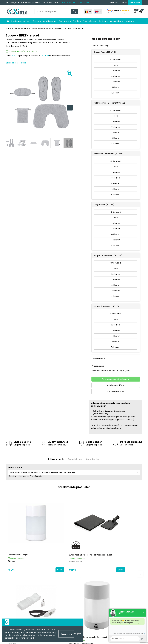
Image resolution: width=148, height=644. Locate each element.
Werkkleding (116, 21)
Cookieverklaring (118, 568)
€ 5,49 (80, 542)
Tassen (36, 21)
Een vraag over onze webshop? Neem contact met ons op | (33, 2)
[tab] (56, 459)
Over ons (114, 2)
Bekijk (33, 542)
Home (8, 28)
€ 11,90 (46, 542)
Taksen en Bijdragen (52, 582)
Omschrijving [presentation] (75, 459)
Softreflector (83, 572)
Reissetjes (58, 28)
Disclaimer (115, 572)
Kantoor (102, 21)
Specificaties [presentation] (93, 459)
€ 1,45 (11, 542)
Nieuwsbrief (135, 2)
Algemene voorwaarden (122, 565)
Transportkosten (51, 593)
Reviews (118, 10)
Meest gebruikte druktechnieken (58, 579)
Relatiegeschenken (20, 21)
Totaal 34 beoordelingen (118, 13)
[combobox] (53, 12)
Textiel (76, 21)
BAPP (45, 596)
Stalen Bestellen (50, 589)
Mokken (80, 568)
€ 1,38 (114, 542)
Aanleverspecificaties (53, 586)
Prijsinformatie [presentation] (56, 459)
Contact (123, 2)
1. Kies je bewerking (100, 46)
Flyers (46, 575)
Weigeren (78, 634)
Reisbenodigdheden (42, 28)
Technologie (89, 21)
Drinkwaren (64, 21)
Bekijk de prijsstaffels (16, 63)
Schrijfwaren (49, 21)
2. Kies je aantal (98, 358)
